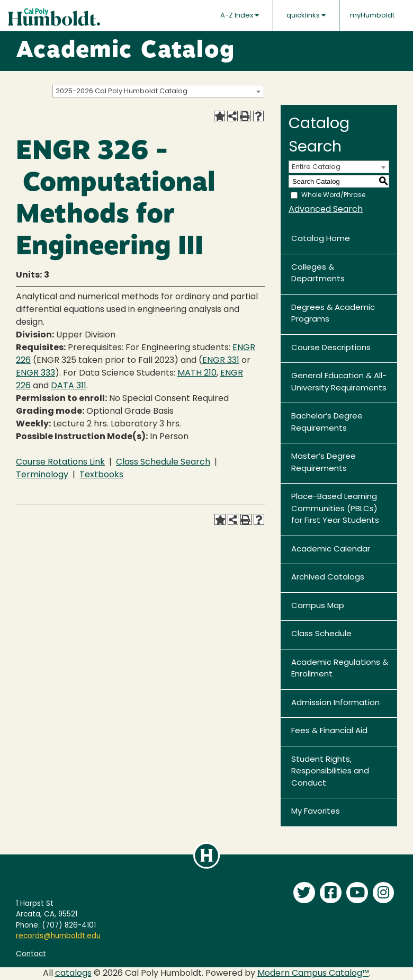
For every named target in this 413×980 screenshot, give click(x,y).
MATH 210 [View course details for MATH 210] (197, 373)
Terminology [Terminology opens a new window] (42, 475)
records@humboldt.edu (58, 936)
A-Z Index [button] (240, 15)
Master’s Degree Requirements (324, 463)
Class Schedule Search (163, 462)
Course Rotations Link (60, 462)
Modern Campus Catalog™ (313, 974)
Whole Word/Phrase (333, 195)
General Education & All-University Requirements (339, 382)
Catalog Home (321, 239)
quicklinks (306, 15)
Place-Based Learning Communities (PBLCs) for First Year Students (335, 509)
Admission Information (335, 703)
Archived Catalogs (328, 578)
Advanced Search (326, 210)
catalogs (73, 974)
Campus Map (318, 606)
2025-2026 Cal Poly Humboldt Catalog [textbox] (122, 91)
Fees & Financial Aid (329, 731)
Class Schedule (321, 634)
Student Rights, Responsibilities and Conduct (330, 772)
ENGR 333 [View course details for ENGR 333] (35, 373)
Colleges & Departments (318, 274)
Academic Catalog (125, 51)
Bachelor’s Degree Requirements (327, 423)
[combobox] (158, 91)
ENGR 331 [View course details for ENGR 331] (221, 361)
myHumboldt (372, 16)
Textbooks (101, 475)
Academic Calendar (331, 550)
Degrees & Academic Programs (333, 314)
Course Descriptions (331, 348)
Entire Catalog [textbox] (316, 167)
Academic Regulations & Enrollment (340, 669)
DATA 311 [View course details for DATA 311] (69, 386)
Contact (31, 954)
